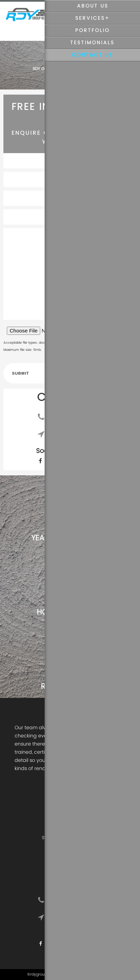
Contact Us (92, 55)
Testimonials (92, 43)
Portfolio (92, 31)
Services (90, 18)
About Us (93, 6)
